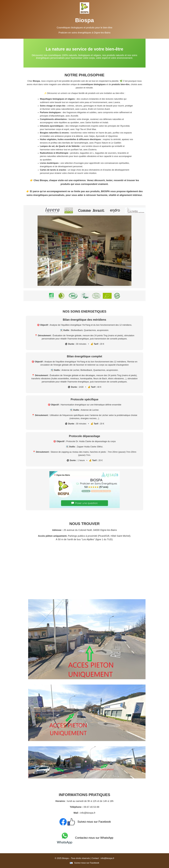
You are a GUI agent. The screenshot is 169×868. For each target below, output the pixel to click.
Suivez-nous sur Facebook (85, 822)
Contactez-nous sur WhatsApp (84, 838)
